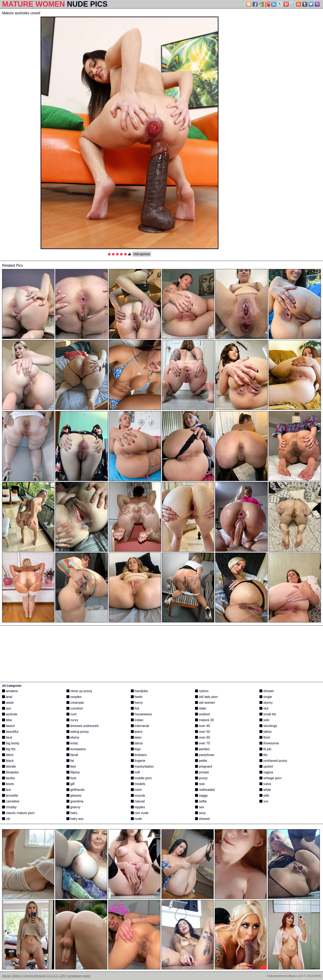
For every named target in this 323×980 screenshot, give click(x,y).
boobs (8, 778)
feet (71, 766)
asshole (10, 714)
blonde (9, 766)
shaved (202, 819)
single (266, 697)
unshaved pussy (273, 761)
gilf (71, 784)
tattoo (265, 732)
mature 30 (204, 720)
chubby (9, 807)
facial (72, 755)
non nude (140, 813)
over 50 (202, 732)
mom (136, 790)
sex (199, 807)
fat (70, 761)
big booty (11, 743)
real (200, 784)
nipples (138, 807)
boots (8, 784)
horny (137, 703)
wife (264, 796)
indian (137, 720)
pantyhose (205, 755)
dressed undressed (83, 726)
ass (7, 708)
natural (138, 801)
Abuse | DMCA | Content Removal (24, 976)
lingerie (138, 761)
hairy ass (75, 819)
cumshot (75, 708)
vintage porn (271, 778)
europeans (76, 749)
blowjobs (10, 772)
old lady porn (206, 697)
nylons (202, 691)
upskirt (266, 766)
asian (8, 703)
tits (263, 755)
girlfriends (76, 790)
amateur (10, 691)
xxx (264, 801)
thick (265, 737)
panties (202, 749)
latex (136, 737)
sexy (200, 813)
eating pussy (78, 732)
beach (8, 726)
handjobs (139, 691)
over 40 (202, 726)
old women (205, 703)
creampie (75, 703)
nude (136, 819)
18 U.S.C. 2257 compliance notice (69, 976)
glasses (74, 796)
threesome (269, 743)
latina (137, 743)
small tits (268, 714)
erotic (72, 743)
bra (6, 790)
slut (264, 708)
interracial (140, 726)
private (202, 772)
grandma (75, 801)
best (7, 737)
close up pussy (79, 691)
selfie (201, 801)
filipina (73, 772)
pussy (201, 778)
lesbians (139, 755)
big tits (9, 749)
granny (73, 807)
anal (7, 697)
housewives (141, 714)
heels (137, 697)
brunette (10, 796)
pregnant (204, 766)
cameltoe (11, 801)
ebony (73, 737)
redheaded (205, 790)
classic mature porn (18, 813)
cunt (72, 714)
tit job (265, 749)
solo (264, 720)
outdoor (203, 714)
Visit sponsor (142, 254)
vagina (266, 772)
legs (136, 749)
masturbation (142, 766)
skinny (266, 703)
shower (267, 691)
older (201, 708)
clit (6, 819)
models (138, 784)
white (265, 790)
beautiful (10, 732)
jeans (137, 732)
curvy (72, 720)
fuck (71, 778)
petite (201, 761)
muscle (138, 796)
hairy (72, 813)
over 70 (202, 743)
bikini (8, 755)
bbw (7, 720)
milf (135, 772)
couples (74, 697)
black (8, 761)
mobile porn (141, 778)
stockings (268, 726)
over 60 (202, 737)
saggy (201, 796)
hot (135, 708)
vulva (265, 784)
